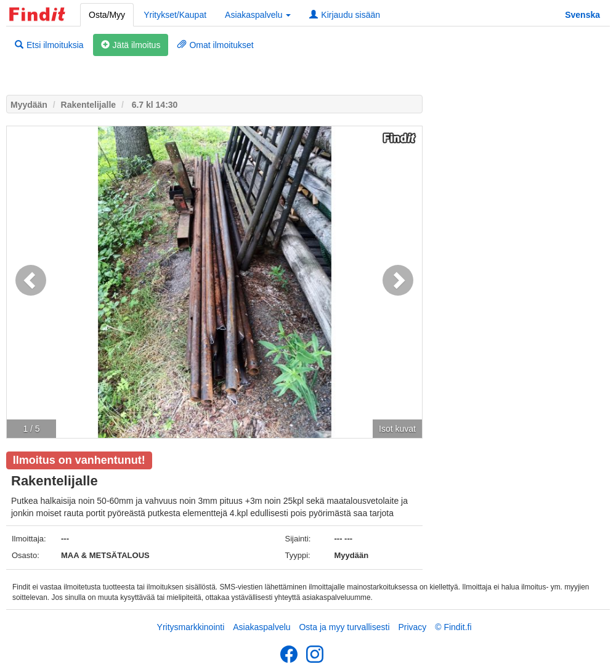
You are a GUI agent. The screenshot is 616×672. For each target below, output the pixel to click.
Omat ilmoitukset (215, 45)
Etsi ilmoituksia (49, 45)
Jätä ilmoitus (131, 45)
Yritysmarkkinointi (191, 627)
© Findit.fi (453, 627)
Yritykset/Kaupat (175, 15)
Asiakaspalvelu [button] (258, 15)
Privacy (412, 627)
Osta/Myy (107, 15)
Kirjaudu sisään (345, 15)
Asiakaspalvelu (261, 627)
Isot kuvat (397, 429)
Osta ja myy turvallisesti (344, 627)
